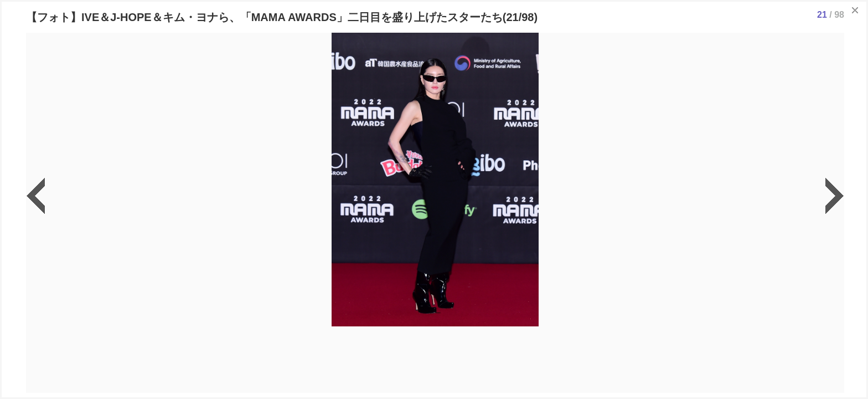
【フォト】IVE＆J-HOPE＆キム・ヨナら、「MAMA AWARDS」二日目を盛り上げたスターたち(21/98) (282, 17)
